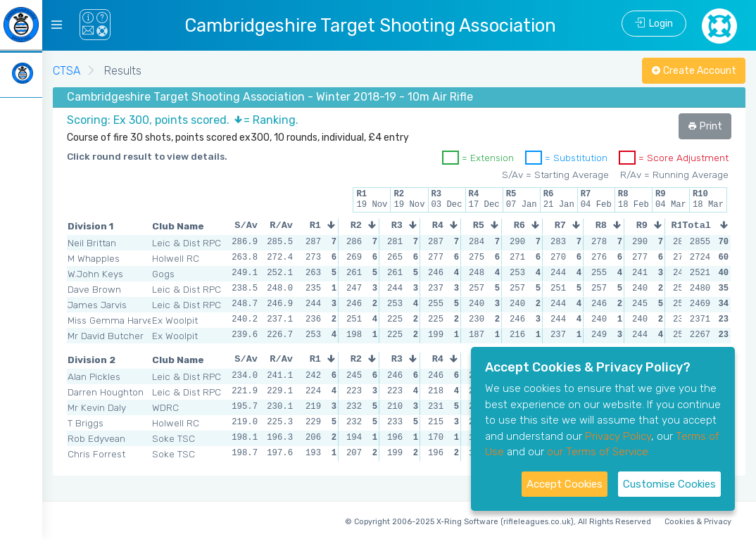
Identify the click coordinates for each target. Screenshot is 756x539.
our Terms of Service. (599, 452)
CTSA (67, 71)
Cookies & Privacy (698, 522)
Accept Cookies (565, 484)
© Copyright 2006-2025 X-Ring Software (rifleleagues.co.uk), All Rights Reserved (498, 522)
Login (654, 24)
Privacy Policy (618, 436)
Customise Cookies (669, 484)
